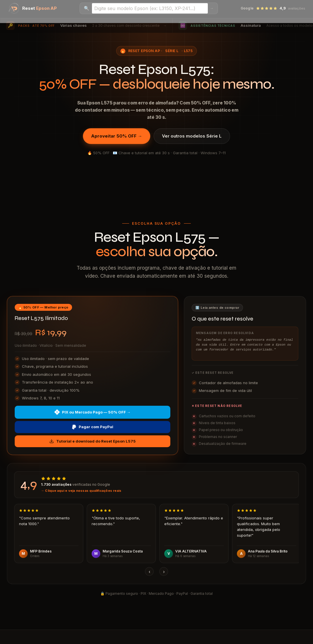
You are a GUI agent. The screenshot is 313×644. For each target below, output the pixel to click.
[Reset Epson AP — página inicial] (33, 8)
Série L (172, 51)
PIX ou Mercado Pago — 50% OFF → (93, 412)
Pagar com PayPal (93, 427)
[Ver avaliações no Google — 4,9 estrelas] (273, 8)
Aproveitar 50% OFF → (117, 136)
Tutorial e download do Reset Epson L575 (93, 441)
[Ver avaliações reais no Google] (156, 485)
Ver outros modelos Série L (192, 136)
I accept (9, 641)
